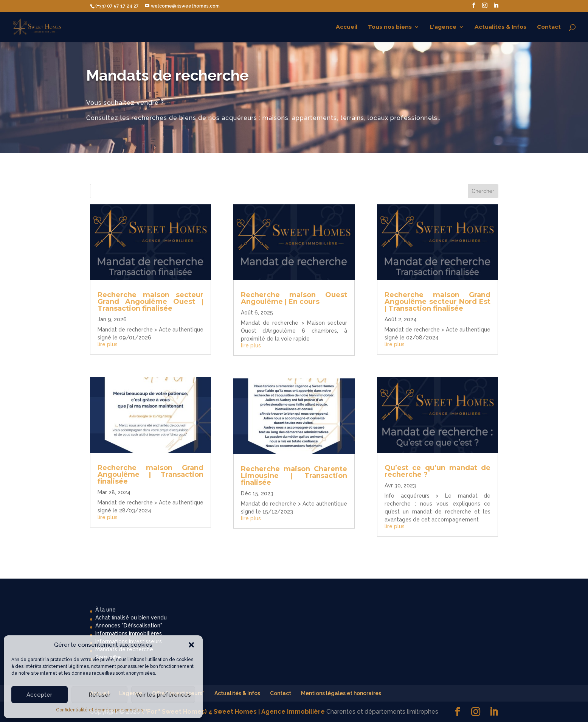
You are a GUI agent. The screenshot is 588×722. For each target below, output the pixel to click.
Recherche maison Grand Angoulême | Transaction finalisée (150, 475)
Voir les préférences (163, 695)
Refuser (99, 695)
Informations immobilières (129, 633)
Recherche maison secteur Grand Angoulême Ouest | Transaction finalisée (150, 302)
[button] (191, 645)
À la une (105, 610)
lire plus (108, 344)
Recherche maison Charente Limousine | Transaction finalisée (294, 476)
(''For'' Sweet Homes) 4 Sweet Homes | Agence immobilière (233, 712)
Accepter (39, 695)
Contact (549, 27)
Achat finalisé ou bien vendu (131, 618)
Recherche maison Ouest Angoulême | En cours (294, 298)
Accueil (347, 27)
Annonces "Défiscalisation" (129, 626)
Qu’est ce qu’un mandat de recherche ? (438, 471)
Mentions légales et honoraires (341, 693)
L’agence (443, 27)
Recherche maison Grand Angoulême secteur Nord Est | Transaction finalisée (438, 302)
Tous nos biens (390, 27)
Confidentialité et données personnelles (99, 710)
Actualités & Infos (500, 27)
